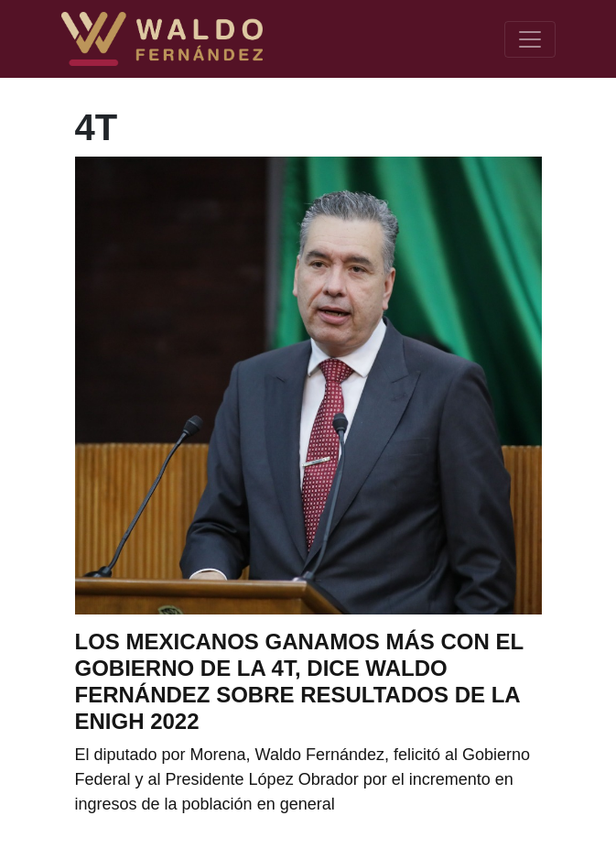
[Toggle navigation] (530, 39)
